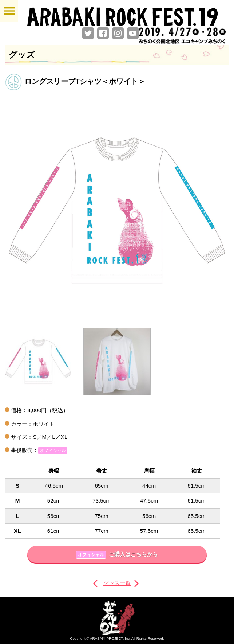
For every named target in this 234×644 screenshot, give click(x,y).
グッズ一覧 (117, 583)
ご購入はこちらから (117, 555)
